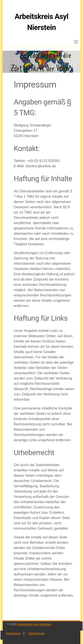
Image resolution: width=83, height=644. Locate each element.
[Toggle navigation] (76, 42)
